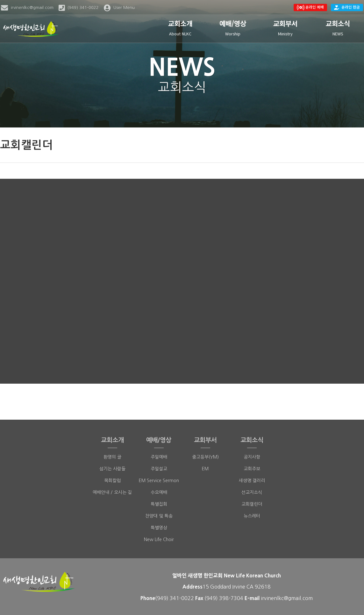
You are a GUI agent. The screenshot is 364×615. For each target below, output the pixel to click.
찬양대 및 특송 (159, 516)
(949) (212, 598)
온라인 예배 (310, 7)
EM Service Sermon (159, 481)
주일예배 (159, 457)
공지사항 (252, 457)
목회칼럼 (112, 481)
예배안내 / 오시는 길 (112, 492)
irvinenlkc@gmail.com (287, 598)
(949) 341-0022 (175, 598)
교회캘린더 (252, 504)
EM (205, 469)
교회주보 (252, 469)
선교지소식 (252, 492)
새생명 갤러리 (252, 481)
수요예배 (159, 492)
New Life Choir (159, 539)
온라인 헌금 (347, 7)
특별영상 (159, 528)
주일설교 (159, 469)
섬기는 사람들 (112, 469)
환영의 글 (112, 457)
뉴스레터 (252, 516)
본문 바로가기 (0, 0)
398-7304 (232, 598)
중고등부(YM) (205, 457)
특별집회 (159, 504)
